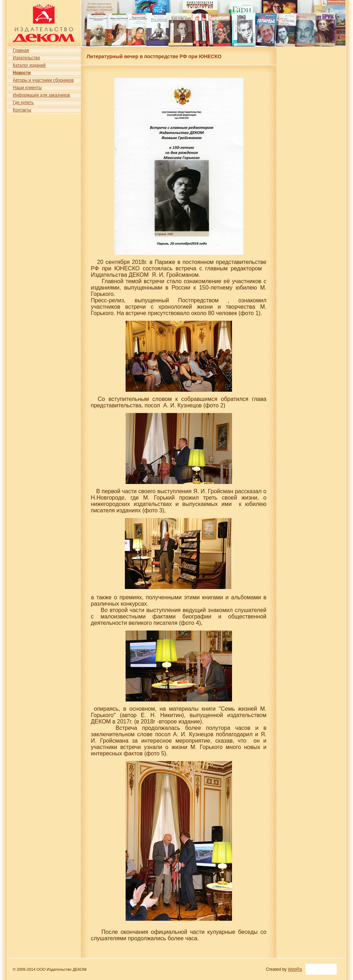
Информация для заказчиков (41, 95)
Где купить (23, 103)
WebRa (295, 969)
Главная (21, 50)
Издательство (26, 58)
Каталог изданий (29, 65)
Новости (22, 73)
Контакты (22, 110)
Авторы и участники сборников (43, 80)
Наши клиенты (27, 88)
